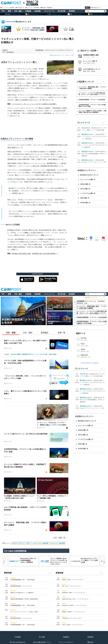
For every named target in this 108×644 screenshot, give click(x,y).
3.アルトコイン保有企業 (58, 543)
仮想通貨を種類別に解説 (91, 55)
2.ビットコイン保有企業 (41, 543)
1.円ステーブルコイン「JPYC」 (22, 543)
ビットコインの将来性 (7, 8)
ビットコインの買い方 (90, 61)
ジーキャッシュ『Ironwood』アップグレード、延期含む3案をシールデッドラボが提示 (52, 424)
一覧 (103, 82)
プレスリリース (49, 11)
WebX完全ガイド (93, 8)
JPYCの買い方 (85, 189)
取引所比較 (62, 11)
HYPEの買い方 (85, 203)
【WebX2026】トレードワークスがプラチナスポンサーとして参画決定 (94, 145)
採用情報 (72, 11)
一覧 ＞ (104, 298)
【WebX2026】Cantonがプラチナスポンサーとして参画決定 (94, 162)
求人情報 (42, 637)
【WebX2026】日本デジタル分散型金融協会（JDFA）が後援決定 (94, 154)
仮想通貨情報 (39, 50)
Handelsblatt (10, 52)
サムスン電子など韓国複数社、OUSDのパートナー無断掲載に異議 (52, 497)
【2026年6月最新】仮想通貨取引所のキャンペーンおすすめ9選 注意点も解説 (33, 354)
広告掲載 (18, 637)
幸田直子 (5, 50)
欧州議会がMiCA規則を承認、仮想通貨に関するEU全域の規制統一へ (35, 254)
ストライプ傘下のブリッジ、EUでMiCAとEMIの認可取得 (26, 434)
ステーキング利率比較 (32, 8)
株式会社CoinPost (88, 134)
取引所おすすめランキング (89, 175)
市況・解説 (18, 11)
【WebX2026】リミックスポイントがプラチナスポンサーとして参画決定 (94, 136)
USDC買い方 (20, 8)
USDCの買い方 (85, 184)
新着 (9, 11)
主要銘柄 (28, 11)
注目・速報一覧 (59, 538)
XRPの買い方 (85, 198)
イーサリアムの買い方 (88, 193)
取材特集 (38, 11)
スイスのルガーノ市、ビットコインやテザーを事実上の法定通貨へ (34, 104)
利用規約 (90, 637)
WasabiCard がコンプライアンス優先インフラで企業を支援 (89, 560)
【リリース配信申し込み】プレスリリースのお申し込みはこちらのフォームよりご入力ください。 (59, 561)
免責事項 (66, 637)
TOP (3, 11)
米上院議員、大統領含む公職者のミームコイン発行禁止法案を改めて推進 (19, 497)
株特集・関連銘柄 (46, 8)
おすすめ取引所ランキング (92, 69)
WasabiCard (86, 128)
